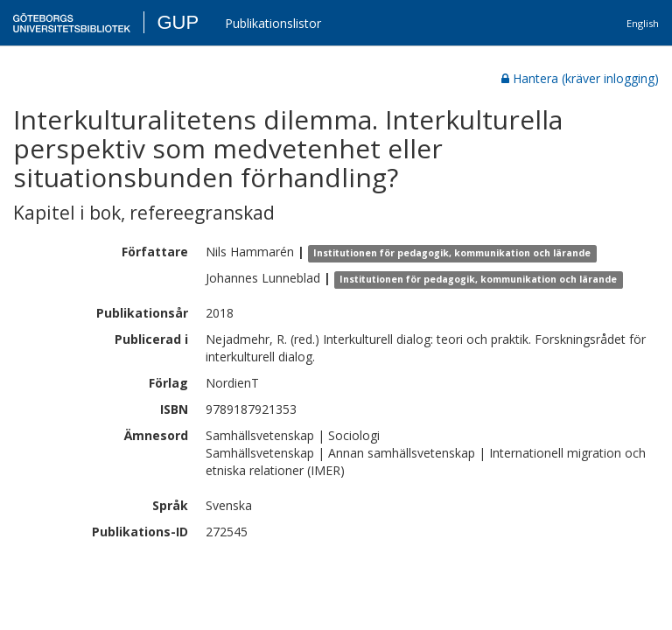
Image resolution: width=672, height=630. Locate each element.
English (643, 23)
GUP (178, 22)
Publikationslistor (273, 23)
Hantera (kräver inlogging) (580, 78)
